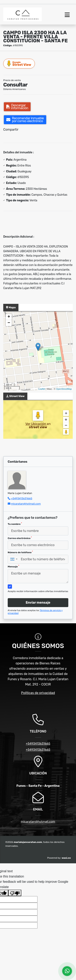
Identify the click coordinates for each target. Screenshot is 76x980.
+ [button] (9, 317)
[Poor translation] (15, 893)
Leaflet (42, 389)
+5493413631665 (22, 498)
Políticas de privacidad (38, 693)
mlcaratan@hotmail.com (26, 504)
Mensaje (13, 566)
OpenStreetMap (64, 389)
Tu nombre (15, 524)
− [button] (9, 323)
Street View (19, 64)
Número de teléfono (20, 552)
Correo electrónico (20, 538)
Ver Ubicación (36, 424)
